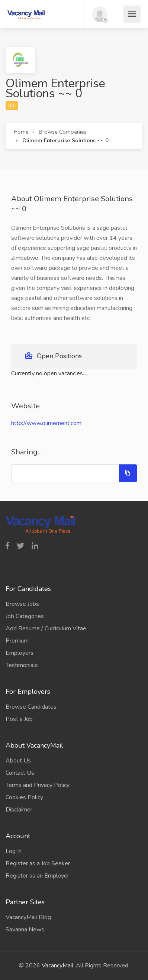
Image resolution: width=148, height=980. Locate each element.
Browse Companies (63, 132)
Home (21, 132)
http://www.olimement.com (46, 423)
